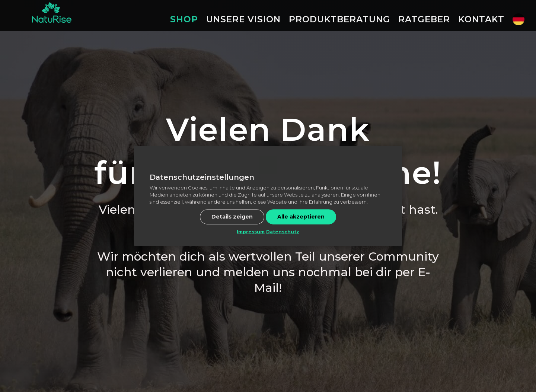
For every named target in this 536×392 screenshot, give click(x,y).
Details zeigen (232, 217)
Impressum (251, 232)
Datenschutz (283, 232)
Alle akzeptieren (301, 217)
